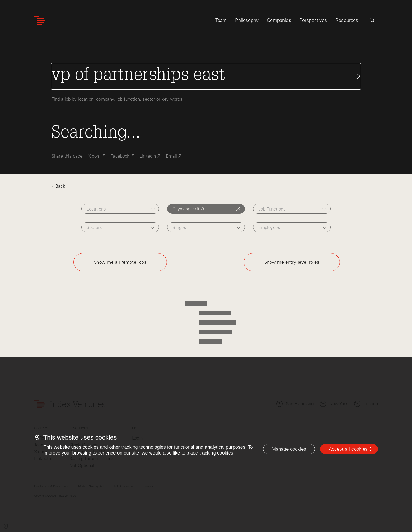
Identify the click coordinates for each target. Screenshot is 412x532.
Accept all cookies (348, 449)
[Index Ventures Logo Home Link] (39, 20)
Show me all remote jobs (120, 262)
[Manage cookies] (289, 449)
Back (58, 186)
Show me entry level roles (292, 262)
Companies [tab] (279, 20)
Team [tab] (221, 20)
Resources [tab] (347, 20)
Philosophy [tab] (247, 20)
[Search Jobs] (206, 76)
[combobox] (120, 209)
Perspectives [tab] (313, 20)
